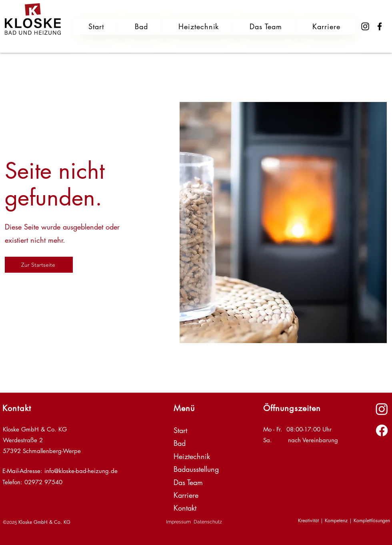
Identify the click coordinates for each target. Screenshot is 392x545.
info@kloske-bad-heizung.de (81, 471)
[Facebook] (380, 26)
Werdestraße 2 (23, 440)
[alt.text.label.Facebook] (382, 430)
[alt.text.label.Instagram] (382, 409)
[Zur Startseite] (39, 265)
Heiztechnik (192, 456)
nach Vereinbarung (313, 440)
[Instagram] (365, 26)
